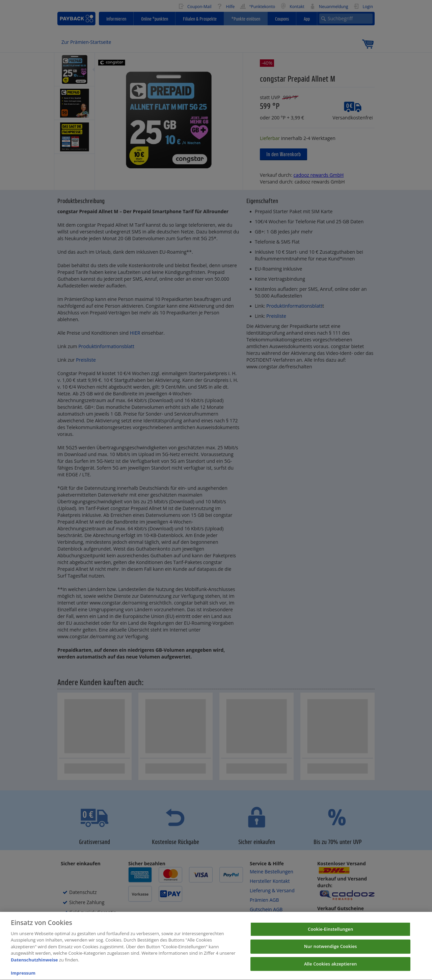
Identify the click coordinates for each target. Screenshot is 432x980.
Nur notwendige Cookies (331, 951)
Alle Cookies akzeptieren (331, 969)
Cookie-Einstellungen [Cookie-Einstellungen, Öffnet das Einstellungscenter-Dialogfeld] (330, 934)
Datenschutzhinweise (34, 965)
